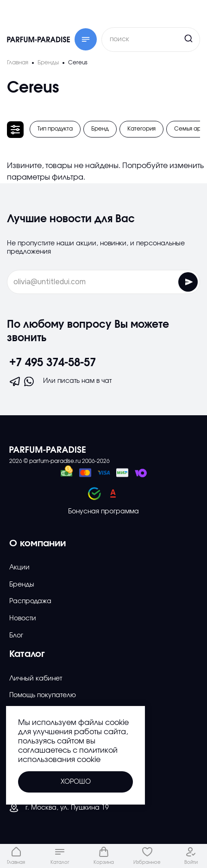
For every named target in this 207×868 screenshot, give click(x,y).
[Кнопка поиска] (171, 38)
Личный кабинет (36, 679)
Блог (16, 636)
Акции (19, 568)
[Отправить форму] (188, 282)
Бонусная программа (103, 512)
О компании (38, 543)
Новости (23, 618)
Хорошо (76, 782)
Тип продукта (55, 129)
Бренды (22, 585)
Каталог (27, 654)
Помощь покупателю (43, 695)
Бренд (100, 129)
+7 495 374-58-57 (53, 363)
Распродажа (30, 601)
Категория (141, 129)
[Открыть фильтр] (15, 130)
